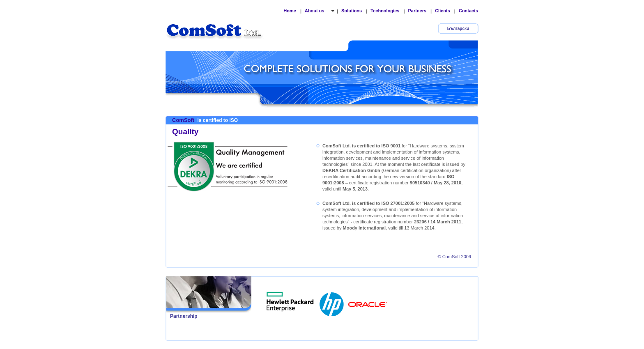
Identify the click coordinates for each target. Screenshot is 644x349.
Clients (443, 11)
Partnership (184, 316)
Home (290, 11)
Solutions (352, 11)
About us (315, 11)
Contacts (468, 11)
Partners (417, 11)
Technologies (385, 11)
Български (458, 29)
